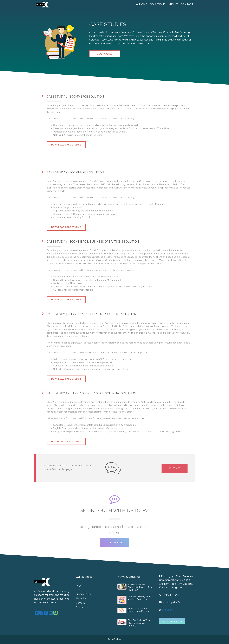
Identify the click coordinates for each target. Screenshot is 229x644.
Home (143, 4)
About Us (81, 598)
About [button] (173, 4)
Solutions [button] (158, 4)
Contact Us (82, 607)
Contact (187, 4)
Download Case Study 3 (66, 300)
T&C (78, 589)
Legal (79, 585)
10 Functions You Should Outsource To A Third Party (140, 587)
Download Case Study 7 (66, 441)
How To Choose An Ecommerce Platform (139, 610)
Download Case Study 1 (66, 145)
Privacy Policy (83, 594)
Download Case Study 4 (66, 379)
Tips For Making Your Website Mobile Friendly (139, 623)
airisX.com (168, 610)
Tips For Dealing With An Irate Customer (139, 598)
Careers (80, 603)
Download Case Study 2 (66, 227)
